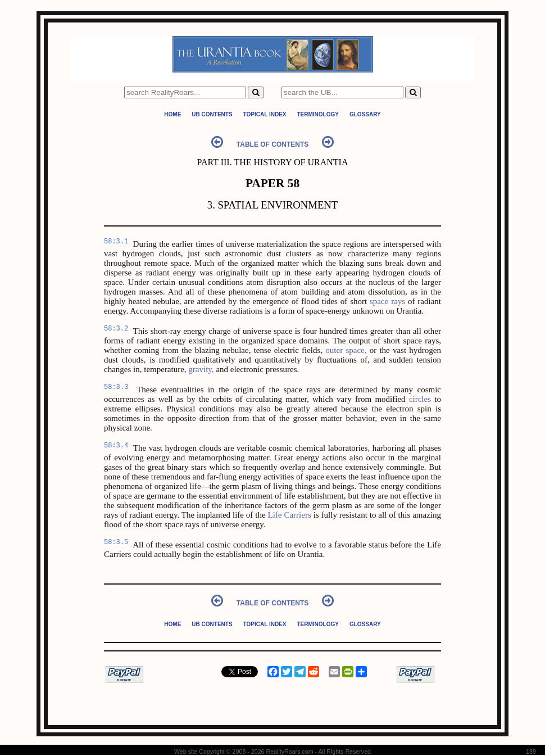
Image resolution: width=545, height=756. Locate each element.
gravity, (201, 369)
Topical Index (265, 114)
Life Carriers (290, 515)
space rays (387, 301)
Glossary (365, 114)
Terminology (317, 114)
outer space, (346, 350)
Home (172, 114)
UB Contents (212, 114)
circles (420, 399)
